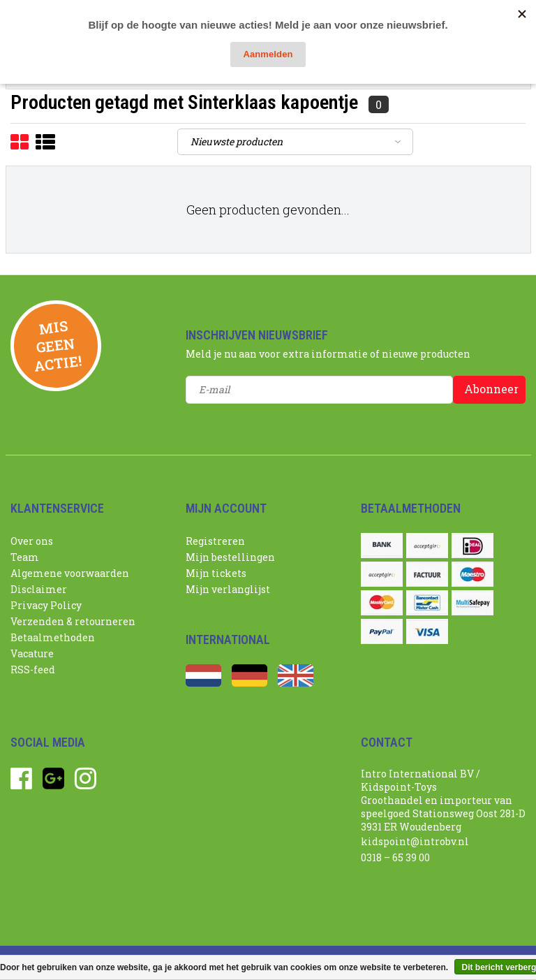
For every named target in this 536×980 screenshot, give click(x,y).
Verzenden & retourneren (73, 621)
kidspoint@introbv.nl (415, 841)
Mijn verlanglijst (228, 589)
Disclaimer (39, 589)
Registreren (215, 541)
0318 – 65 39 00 (395, 857)
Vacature (32, 653)
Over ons (32, 541)
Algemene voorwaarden (70, 573)
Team (25, 557)
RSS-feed (33, 670)
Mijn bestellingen (230, 557)
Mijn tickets (216, 573)
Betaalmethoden (53, 637)
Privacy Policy (46, 605)
